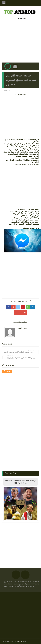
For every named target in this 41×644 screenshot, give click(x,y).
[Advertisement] (20, 40)
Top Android (18, 641)
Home (5, 91)
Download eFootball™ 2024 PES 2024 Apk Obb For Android (20, 482)
